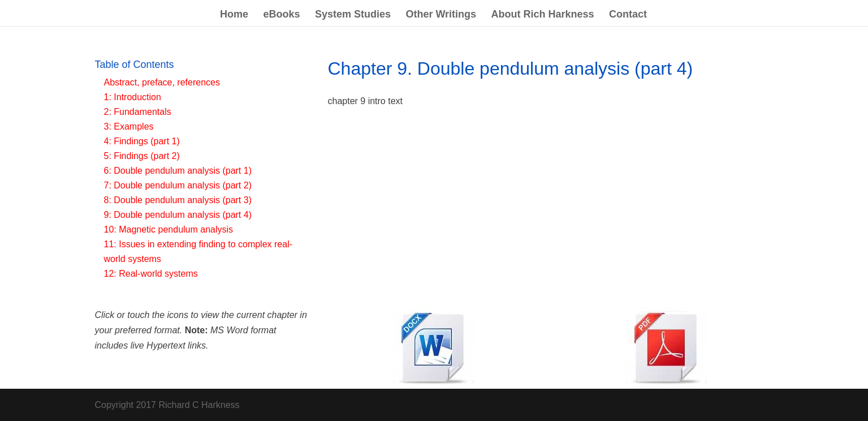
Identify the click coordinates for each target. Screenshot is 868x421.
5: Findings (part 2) (142, 156)
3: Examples (129, 126)
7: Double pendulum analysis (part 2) (178, 185)
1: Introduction (133, 97)
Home (234, 15)
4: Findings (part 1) (142, 141)
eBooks (281, 15)
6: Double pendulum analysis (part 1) (178, 171)
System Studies (353, 15)
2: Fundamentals (138, 112)
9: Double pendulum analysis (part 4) (178, 215)
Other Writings (441, 15)
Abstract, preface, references (162, 82)
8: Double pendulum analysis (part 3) (178, 200)
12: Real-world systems (151, 274)
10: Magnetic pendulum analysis (169, 229)
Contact (628, 15)
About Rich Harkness (543, 15)
